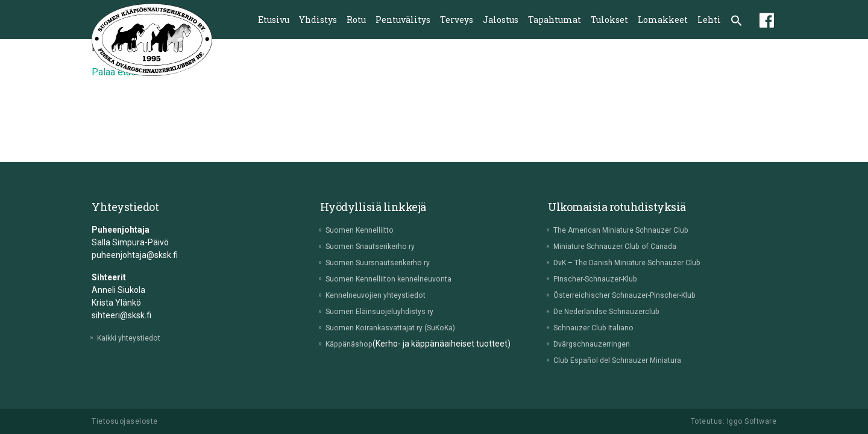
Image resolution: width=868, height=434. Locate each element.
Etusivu (274, 20)
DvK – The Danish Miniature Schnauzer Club (639, 262)
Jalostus (501, 20)
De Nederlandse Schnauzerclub (615, 311)
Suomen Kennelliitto (366, 230)
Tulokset (609, 20)
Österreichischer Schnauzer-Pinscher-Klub (637, 295)
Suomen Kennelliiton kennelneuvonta (399, 278)
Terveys (457, 20)
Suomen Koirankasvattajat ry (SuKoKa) (402, 327)
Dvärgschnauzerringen (599, 344)
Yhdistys (318, 20)
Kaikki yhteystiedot (135, 338)
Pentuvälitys (403, 20)
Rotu (356, 20)
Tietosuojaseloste (125, 421)
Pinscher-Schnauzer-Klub (604, 278)
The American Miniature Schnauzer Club (633, 230)
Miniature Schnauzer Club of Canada (626, 246)
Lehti (709, 20)
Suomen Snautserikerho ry (379, 246)
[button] (737, 21)
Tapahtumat (555, 20)
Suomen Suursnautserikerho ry (387, 262)
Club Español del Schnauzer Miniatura (627, 360)
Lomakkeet (663, 20)
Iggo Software (752, 421)
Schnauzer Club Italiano (601, 327)
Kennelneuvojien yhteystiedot (384, 295)
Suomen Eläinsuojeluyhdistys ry (388, 311)
